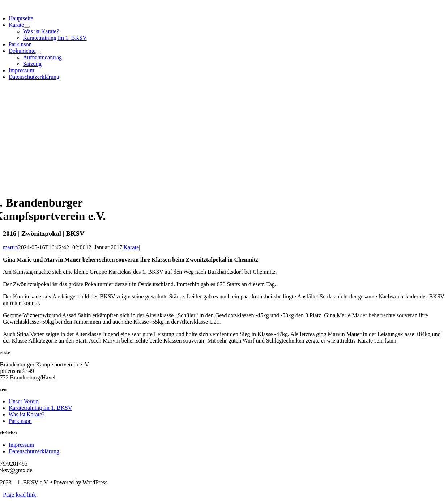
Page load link (20, 495)
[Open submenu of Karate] (27, 27)
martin (10, 247)
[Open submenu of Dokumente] (38, 53)
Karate (131, 247)
